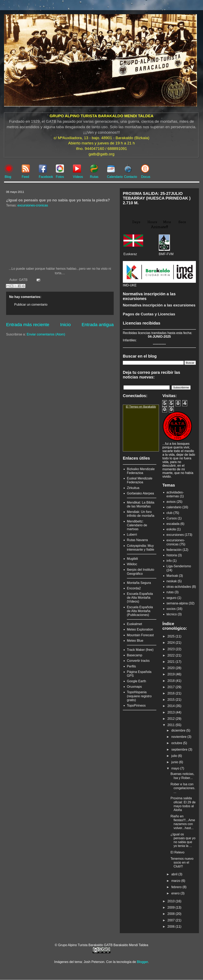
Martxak (172, 576)
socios (171, 609)
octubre (177, 743)
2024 (172, 643)
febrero (177, 887)
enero (176, 893)
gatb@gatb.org (101, 154)
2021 (172, 662)
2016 (172, 693)
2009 (172, 907)
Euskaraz (130, 254)
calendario (174, 507)
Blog (8, 177)
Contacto (131, 177)
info (169, 561)
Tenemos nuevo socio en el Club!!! (182, 862)
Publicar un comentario (31, 305)
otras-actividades (179, 587)
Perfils (131, 666)
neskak (172, 581)
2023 (172, 649)
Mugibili (132, 559)
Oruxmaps (134, 687)
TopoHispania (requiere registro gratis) (139, 696)
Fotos (60, 177)
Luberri (132, 535)
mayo (176, 768)
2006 (172, 927)
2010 (172, 901)
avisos (171, 502)
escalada (173, 524)
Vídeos (78, 177)
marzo (176, 881)
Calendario (115, 177)
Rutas (94, 177)
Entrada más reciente (28, 325)
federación (174, 550)
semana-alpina (177, 603)
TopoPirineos (136, 705)
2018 (172, 681)
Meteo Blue (135, 641)
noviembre (179, 737)
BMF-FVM (166, 254)
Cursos (172, 518)
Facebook (46, 177)
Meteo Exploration (140, 629)
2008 (172, 914)
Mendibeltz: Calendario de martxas (137, 525)
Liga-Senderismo (179, 566)
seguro (171, 598)
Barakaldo (150, 407)
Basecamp (135, 655)
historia (172, 555)
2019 (172, 674)
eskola (171, 529)
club (169, 513)
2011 (172, 725)
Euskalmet (134, 624)
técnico (172, 614)
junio (175, 762)
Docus (146, 177)
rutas (170, 592)
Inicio (65, 325)
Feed (25, 177)
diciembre (179, 730)
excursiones (175, 535)
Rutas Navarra (137, 540)
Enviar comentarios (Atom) (46, 334)
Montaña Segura (139, 583)
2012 (172, 719)
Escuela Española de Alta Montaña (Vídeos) (140, 598)
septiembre (180, 750)
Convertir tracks (138, 661)
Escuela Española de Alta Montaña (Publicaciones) (140, 611)
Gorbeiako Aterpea (140, 493)
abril (175, 874)
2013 (172, 712)
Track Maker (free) (140, 650)
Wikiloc (132, 564)
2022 (172, 655)
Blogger (142, 962)
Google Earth (136, 681)
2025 (172, 636)
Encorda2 (134, 588)
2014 (172, 706)
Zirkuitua (133, 488)
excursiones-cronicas (33, 205)
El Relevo (177, 852)
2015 (172, 700)
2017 (172, 687)
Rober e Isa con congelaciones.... (183, 788)
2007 (172, 920)
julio (175, 756)
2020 (172, 668)
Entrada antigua (98, 325)
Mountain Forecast (140, 635)
